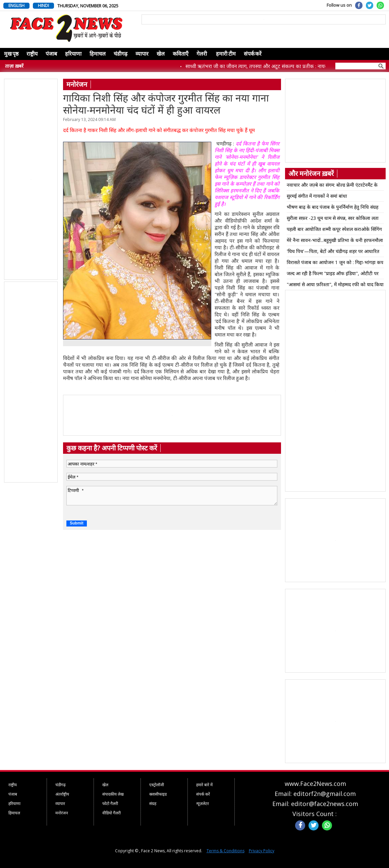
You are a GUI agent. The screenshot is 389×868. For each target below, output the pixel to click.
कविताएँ (181, 54)
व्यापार (142, 54)
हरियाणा (73, 54)
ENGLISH (16, 6)
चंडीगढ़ (121, 54)
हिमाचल (98, 54)
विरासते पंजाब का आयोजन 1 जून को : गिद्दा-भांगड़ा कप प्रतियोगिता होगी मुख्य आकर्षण (335, 263)
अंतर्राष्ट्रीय (62, 794)
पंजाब (51, 54)
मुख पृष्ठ (11, 54)
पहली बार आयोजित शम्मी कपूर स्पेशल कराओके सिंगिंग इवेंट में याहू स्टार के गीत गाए (334, 230)
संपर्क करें (253, 54)
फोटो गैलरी (110, 803)
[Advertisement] (31, 180)
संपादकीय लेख (113, 794)
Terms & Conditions (226, 851)
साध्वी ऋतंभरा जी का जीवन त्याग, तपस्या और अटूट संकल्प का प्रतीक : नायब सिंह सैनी (269, 66)
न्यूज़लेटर (203, 803)
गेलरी (202, 54)
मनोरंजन (62, 813)
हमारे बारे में (204, 785)
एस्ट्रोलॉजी (157, 785)
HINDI (43, 6)
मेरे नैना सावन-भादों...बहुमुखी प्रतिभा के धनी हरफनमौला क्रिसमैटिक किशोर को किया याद (335, 241)
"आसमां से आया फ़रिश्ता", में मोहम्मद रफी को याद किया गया (335, 286)
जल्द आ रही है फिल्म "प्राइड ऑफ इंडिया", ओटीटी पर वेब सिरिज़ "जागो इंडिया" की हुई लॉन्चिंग (333, 274)
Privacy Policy (262, 851)
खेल (161, 54)
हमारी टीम (226, 54)
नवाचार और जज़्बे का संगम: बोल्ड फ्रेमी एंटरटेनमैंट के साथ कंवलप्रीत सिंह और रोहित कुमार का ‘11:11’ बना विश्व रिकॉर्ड (333, 186)
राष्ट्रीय (32, 54)
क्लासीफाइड (158, 794)
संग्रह (153, 803)
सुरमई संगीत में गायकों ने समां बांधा (317, 196)
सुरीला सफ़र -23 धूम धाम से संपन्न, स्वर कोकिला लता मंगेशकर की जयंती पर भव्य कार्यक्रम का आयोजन (333, 219)
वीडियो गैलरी (112, 813)
